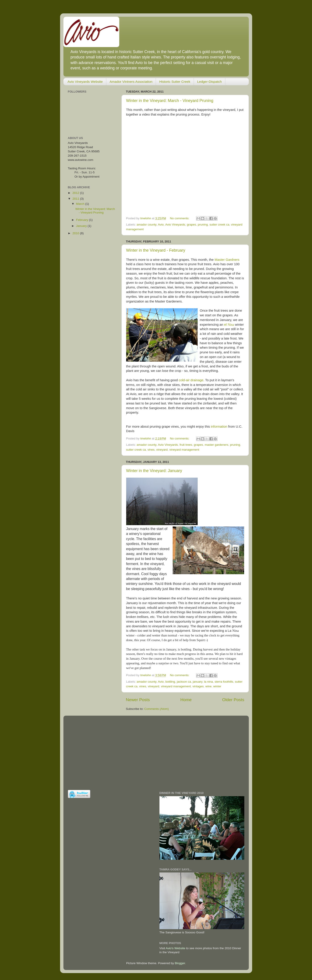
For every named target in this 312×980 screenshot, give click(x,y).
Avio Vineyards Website (85, 82)
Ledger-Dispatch (209, 82)
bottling (170, 682)
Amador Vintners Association (131, 82)
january (198, 682)
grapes (192, 225)
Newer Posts (138, 700)
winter (217, 686)
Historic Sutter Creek (175, 82)
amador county (147, 225)
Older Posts (233, 700)
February (83, 220)
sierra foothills (224, 682)
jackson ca (184, 682)
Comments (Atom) (157, 709)
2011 (76, 199)
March (81, 204)
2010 (76, 233)
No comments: (180, 218)
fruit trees (186, 445)
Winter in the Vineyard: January (154, 471)
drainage (197, 380)
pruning (203, 225)
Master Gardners (227, 260)
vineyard (162, 450)
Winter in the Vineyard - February (156, 250)
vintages (198, 686)
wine (209, 686)
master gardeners (217, 445)
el (226, 325)
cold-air (185, 380)
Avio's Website (176, 948)
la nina (209, 682)
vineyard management (184, 450)
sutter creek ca (219, 225)
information (219, 427)
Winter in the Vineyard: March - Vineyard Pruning (170, 101)
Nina (231, 325)
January (82, 226)
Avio (161, 225)
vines (151, 450)
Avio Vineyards (175, 225)
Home (186, 700)
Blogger (180, 963)
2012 (76, 193)
